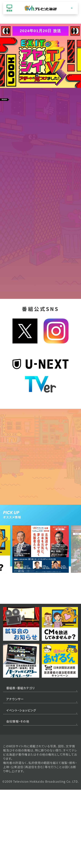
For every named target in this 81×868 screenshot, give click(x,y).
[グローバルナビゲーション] (72, 8)
